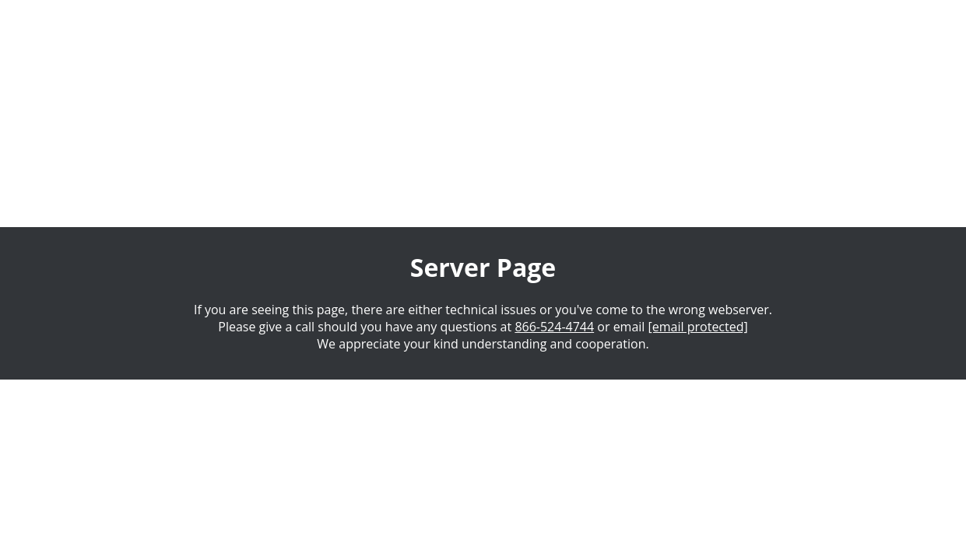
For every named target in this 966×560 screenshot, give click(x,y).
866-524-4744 (554, 327)
